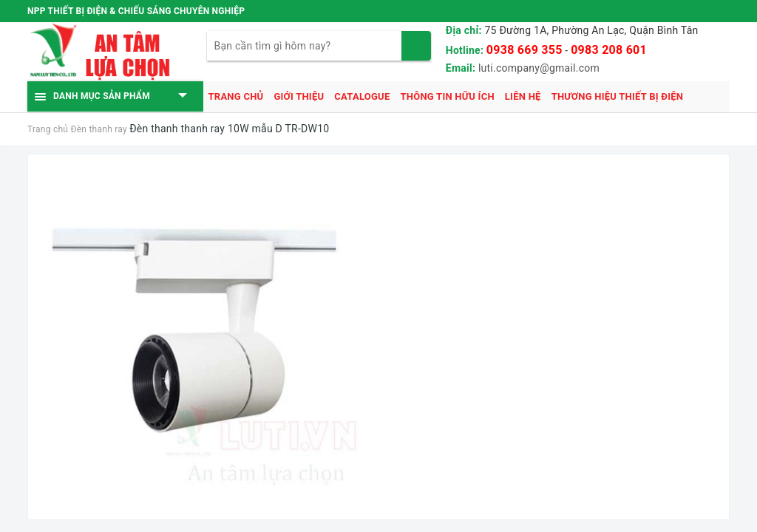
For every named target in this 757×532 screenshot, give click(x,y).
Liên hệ (523, 96)
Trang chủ (236, 96)
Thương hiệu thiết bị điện (618, 96)
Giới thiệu (299, 96)
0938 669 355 (525, 50)
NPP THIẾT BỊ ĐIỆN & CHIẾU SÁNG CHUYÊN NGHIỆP (136, 11)
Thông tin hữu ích (447, 96)
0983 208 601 (609, 50)
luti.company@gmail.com (539, 68)
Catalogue (362, 96)
